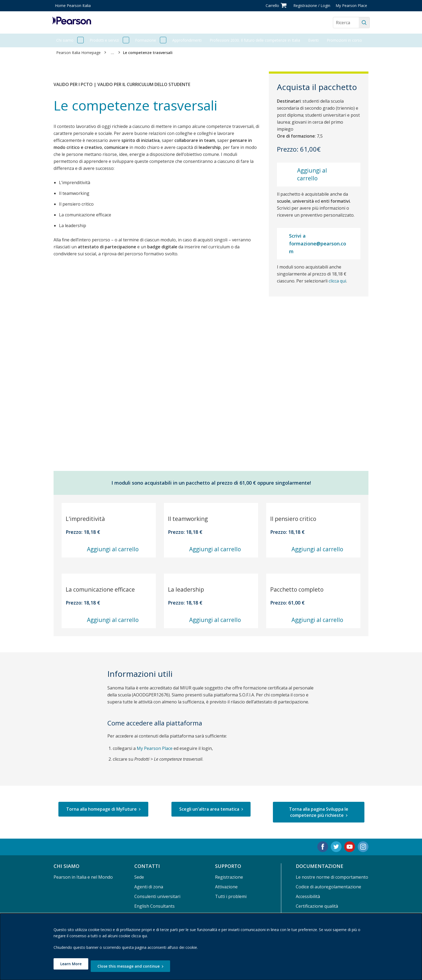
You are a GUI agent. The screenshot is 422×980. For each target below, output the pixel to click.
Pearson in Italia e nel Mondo (83, 877)
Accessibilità (308, 896)
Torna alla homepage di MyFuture (101, 809)
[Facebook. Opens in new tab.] (323, 847)
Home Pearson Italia (73, 6)
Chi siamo (65, 40)
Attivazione (226, 887)
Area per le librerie (153, 916)
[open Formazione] (163, 40)
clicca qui (337, 281)
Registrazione (229, 877)
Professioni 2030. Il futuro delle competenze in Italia (255, 40)
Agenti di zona (149, 887)
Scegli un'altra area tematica (209, 809)
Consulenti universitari (157, 896)
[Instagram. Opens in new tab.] (363, 847)
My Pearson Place (351, 6)
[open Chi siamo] (80, 40)
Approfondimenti (187, 40)
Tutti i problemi (231, 896)
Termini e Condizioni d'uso (323, 916)
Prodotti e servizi (104, 40)
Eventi (313, 40)
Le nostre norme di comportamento (332, 877)
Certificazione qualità (317, 906)
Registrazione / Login (312, 6)
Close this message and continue (136, 966)
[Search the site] (346, 23)
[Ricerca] (364, 23)
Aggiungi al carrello (312, 174)
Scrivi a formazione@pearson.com (318, 244)
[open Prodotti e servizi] (126, 40)
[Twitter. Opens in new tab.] (336, 847)
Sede (139, 877)
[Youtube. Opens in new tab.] (350, 847)
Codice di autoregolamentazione (328, 887)
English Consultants (154, 906)
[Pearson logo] (72, 22)
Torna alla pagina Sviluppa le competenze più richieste (319, 812)
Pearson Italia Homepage (78, 53)
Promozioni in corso (344, 40)
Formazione (146, 40)
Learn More (71, 966)
